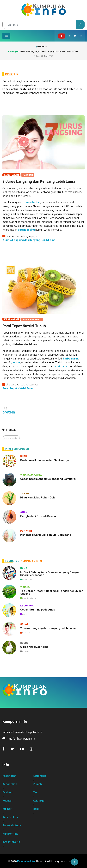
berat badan (32, 202)
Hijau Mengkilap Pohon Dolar (38, 497)
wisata (25, 587)
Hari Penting (10, 833)
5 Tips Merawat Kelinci (35, 647)
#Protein (12, 74)
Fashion (7, 792)
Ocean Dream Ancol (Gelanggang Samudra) (48, 479)
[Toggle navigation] (6, 36)
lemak (16, 362)
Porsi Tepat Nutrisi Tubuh (24, 326)
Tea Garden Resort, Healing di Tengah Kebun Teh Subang (52, 592)
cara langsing (26, 229)
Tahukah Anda (12, 825)
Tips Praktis (10, 817)
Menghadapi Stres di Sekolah (39, 516)
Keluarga (39, 800)
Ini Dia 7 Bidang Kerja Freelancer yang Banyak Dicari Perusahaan (44, 51)
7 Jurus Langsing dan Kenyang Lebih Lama (39, 181)
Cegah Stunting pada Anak (38, 609)
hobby (24, 643)
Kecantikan (10, 784)
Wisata (7, 800)
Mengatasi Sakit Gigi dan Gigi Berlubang (46, 535)
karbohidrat (71, 358)
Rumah (37, 784)
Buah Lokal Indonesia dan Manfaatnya (45, 460)
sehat (24, 624)
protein (9, 412)
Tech (36, 792)
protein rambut (11, 438)
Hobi (36, 809)
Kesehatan (11, 175)
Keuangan (39, 776)
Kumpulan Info (26, 861)
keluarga (27, 605)
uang (24, 568)
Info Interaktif (11, 842)
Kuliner (7, 809)
